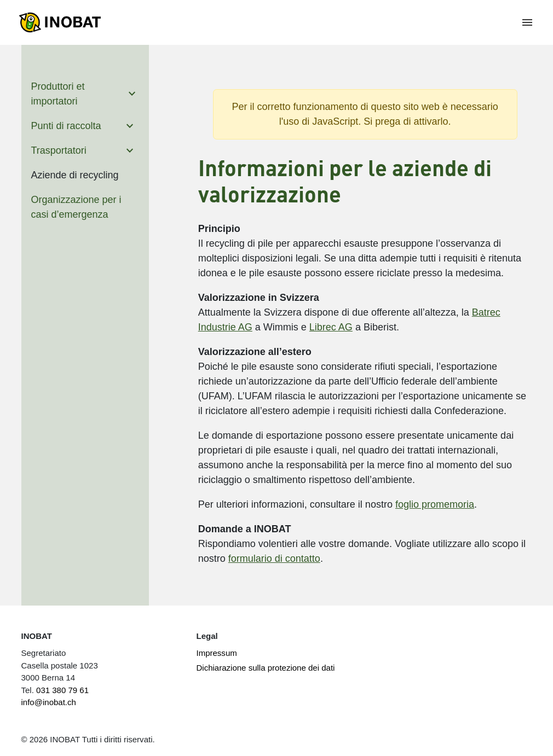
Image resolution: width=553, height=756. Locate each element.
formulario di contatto (274, 559)
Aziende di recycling (75, 175)
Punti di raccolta (66, 126)
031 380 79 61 (62, 690)
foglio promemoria (435, 504)
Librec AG (331, 327)
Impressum (216, 653)
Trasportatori (59, 150)
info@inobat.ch (49, 702)
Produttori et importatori (58, 94)
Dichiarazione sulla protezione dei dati (265, 668)
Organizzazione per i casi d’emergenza (76, 207)
